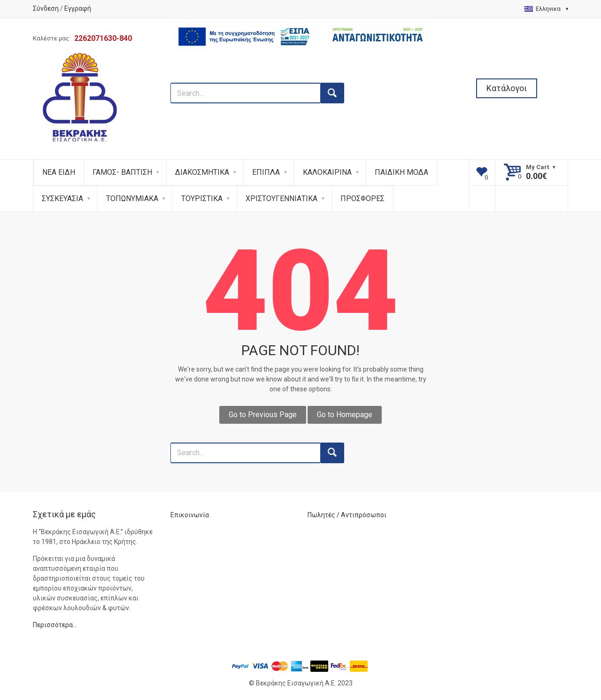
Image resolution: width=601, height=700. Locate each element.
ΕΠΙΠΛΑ (266, 172)
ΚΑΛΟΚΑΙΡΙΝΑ (327, 172)
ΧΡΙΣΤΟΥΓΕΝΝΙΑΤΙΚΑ (281, 198)
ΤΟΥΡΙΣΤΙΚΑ (202, 198)
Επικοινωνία (190, 515)
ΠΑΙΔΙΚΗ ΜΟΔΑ (401, 172)
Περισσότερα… (55, 625)
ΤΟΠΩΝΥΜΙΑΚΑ (132, 198)
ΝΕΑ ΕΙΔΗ (59, 172)
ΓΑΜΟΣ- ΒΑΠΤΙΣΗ (122, 172)
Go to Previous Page (263, 415)
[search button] (332, 93)
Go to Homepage (345, 415)
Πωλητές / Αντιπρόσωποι (347, 515)
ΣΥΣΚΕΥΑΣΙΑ (62, 198)
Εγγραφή (78, 8)
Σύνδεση (46, 8)
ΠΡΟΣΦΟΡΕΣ (362, 198)
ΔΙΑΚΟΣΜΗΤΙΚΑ (202, 172)
